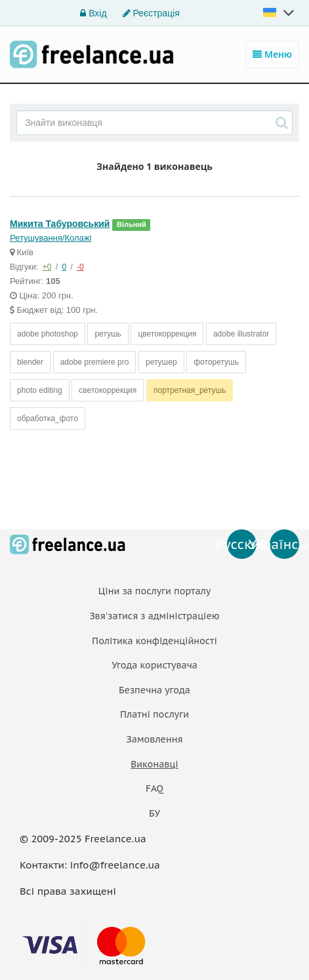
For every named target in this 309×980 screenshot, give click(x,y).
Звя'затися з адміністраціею (154, 616)
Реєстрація (151, 13)
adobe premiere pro (95, 362)
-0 (80, 267)
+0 (47, 267)
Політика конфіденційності (154, 641)
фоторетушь (216, 362)
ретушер (161, 362)
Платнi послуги (154, 714)
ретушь (108, 334)
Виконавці (154, 764)
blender (30, 362)
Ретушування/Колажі (51, 238)
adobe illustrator (241, 334)
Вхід (93, 13)
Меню (272, 54)
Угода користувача (154, 665)
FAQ (154, 788)
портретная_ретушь (190, 390)
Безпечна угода (154, 690)
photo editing (40, 390)
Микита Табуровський (60, 224)
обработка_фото (48, 419)
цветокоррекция (167, 334)
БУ (154, 813)
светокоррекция (108, 390)
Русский (242, 544)
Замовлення (154, 739)
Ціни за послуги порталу (154, 591)
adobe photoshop (48, 334)
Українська (284, 544)
